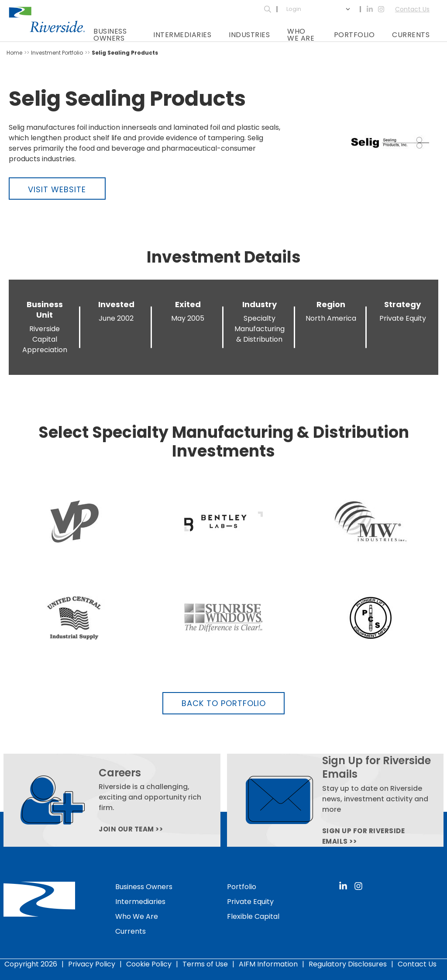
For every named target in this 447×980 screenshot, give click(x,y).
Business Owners (110, 35)
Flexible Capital (253, 916)
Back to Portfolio (224, 703)
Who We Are (301, 35)
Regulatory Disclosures (348, 964)
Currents (411, 35)
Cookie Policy (149, 964)
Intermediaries (182, 35)
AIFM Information (268, 964)
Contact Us (412, 9)
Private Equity (250, 902)
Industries (249, 35)
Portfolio (354, 35)
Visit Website (57, 189)
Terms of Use (205, 964)
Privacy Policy (92, 964)
